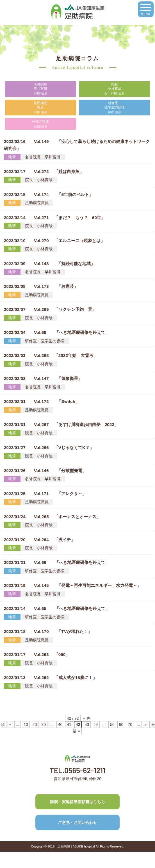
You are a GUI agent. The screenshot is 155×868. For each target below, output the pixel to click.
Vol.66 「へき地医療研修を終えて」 (57, 562)
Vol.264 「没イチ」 (40, 540)
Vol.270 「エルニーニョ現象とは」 (54, 241)
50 (112, 725)
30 (44, 725)
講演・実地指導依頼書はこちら (77, 802)
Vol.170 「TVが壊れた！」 (48, 631)
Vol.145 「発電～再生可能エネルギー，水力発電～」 (73, 585)
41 (69, 725)
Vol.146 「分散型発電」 (45, 471)
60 (121, 725)
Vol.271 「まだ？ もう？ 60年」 (55, 217)
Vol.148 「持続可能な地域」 (50, 264)
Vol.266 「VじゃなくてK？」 (49, 447)
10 (26, 725)
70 (130, 725)
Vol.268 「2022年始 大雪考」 (51, 355)
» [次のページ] (146, 725)
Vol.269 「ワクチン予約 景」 (50, 309)
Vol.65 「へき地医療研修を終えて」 (57, 608)
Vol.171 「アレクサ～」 (45, 494)
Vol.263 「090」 (37, 654)
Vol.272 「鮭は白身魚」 (44, 171)
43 (87, 725)
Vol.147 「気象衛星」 (43, 378)
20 (35, 725)
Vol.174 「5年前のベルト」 (49, 194)
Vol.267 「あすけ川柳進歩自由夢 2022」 (61, 424)
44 (96, 725)
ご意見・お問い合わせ (77, 823)
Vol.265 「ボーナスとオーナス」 (52, 517)
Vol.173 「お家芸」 (41, 286)
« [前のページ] (10, 725)
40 (60, 725)
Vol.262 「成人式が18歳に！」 (50, 677)
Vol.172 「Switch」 (42, 401)
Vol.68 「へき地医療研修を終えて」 (57, 332)
